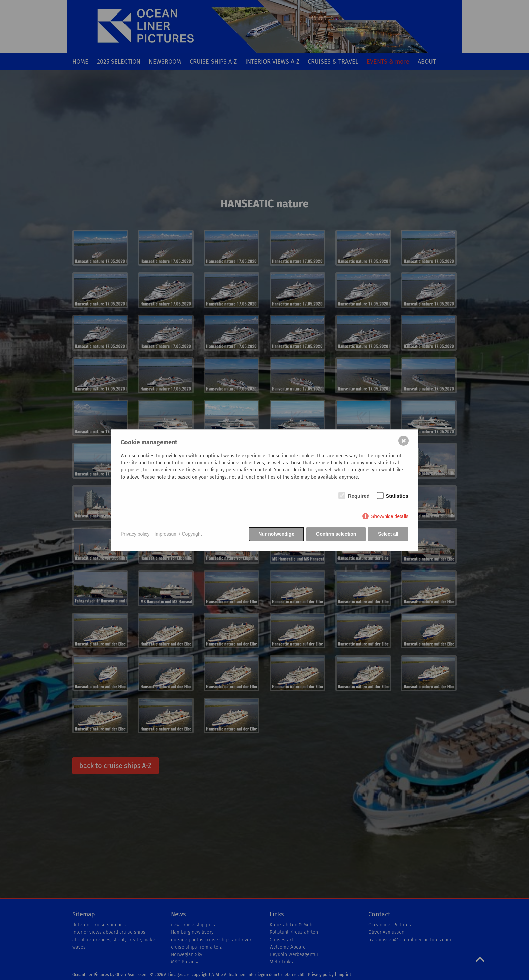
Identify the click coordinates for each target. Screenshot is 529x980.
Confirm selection (336, 534)
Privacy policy (135, 534)
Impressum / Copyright (178, 534)
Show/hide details (390, 516)
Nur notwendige (276, 534)
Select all (388, 534)
